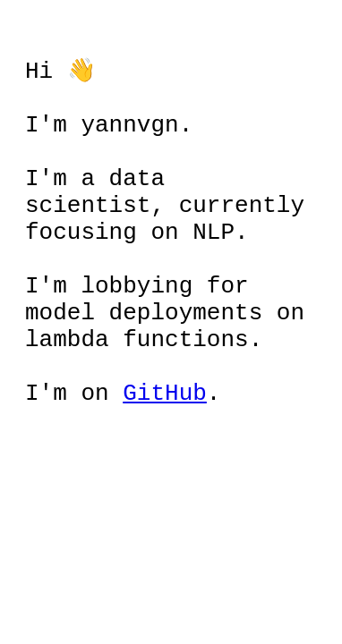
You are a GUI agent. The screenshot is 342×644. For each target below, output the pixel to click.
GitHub (165, 437)
